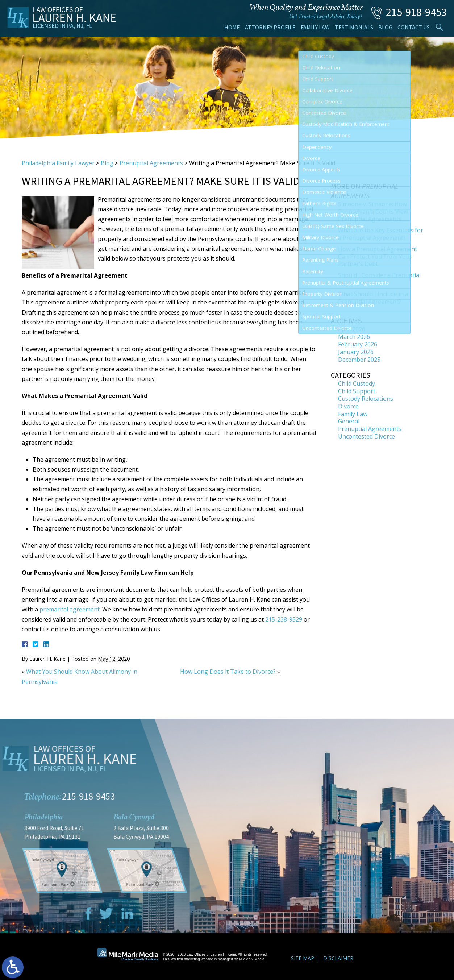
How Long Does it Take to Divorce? (228, 672)
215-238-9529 (284, 619)
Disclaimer (338, 958)
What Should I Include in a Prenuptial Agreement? (373, 298)
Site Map (303, 958)
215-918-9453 (416, 12)
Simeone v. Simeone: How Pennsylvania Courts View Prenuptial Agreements (373, 212)
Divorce (348, 406)
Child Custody (357, 383)
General (349, 421)
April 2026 (352, 329)
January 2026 (356, 352)
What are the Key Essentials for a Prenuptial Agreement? (381, 234)
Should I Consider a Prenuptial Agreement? (379, 279)
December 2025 (359, 360)
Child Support (357, 391)
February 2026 (358, 344)
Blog (385, 27)
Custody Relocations (366, 399)
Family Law (315, 27)
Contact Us (414, 27)
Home (232, 27)
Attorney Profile (270, 27)
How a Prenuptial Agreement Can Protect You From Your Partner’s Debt (378, 257)
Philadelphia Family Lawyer (58, 163)
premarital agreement (70, 609)
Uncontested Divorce (366, 436)
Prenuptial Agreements (151, 163)
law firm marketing (185, 959)
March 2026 (354, 337)
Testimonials (354, 27)
